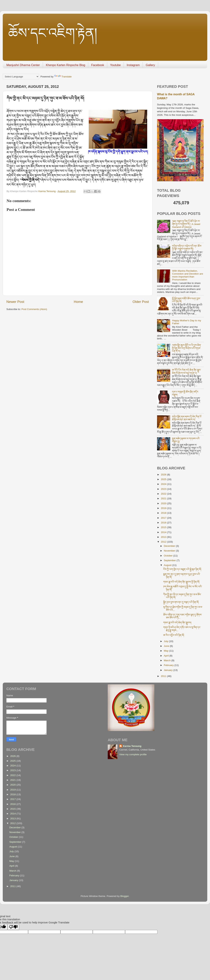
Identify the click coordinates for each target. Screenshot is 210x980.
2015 (164, 527)
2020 (164, 503)
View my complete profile (133, 754)
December (170, 546)
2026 (164, 475)
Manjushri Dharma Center (23, 65)
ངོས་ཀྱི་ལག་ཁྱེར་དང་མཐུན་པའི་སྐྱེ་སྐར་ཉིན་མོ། (182, 569)
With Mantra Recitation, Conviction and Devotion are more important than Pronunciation (188, 275)
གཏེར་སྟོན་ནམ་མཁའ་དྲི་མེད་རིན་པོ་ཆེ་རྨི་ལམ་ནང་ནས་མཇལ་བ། (187, 418)
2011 (164, 676)
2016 (164, 523)
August (168, 565)
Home (78, 302)
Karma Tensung (132, 746)
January (169, 670)
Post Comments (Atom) (34, 309)
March (168, 660)
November (170, 551)
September (170, 560)
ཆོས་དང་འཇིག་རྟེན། (53, 33)
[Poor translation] (13, 927)
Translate (63, 77)
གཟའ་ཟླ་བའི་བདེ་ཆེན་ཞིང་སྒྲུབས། (177, 623)
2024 (164, 484)
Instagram (133, 65)
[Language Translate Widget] (21, 77)
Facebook (98, 65)
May (166, 651)
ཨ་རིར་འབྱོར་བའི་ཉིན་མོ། (174, 635)
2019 (164, 508)
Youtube (115, 65)
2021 (164, 498)
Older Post (141, 302)
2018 (164, 513)
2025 (164, 479)
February (169, 665)
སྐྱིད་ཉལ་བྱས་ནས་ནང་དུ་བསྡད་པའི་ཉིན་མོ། (181, 602)
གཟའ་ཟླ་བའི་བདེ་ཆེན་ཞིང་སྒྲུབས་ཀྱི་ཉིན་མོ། (181, 582)
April (167, 656)
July (166, 641)
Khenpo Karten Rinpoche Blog (65, 65)
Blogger (125, 896)
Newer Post (15, 302)
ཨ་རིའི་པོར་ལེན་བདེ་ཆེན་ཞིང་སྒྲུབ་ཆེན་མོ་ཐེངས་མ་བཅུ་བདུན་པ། (187, 371)
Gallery (150, 65)
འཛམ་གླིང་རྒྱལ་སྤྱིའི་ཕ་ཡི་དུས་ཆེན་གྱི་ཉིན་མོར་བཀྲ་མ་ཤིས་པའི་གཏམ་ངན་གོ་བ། (187, 348)
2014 (164, 532)
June (167, 646)
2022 (164, 494)
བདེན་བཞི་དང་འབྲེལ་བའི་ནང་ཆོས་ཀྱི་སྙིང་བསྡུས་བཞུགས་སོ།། (187, 247)
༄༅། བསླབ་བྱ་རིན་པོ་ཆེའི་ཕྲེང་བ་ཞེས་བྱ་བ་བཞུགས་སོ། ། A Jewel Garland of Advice (186, 224)
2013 (164, 537)
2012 (164, 542)
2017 (164, 518)
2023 (164, 489)
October (169, 556)
